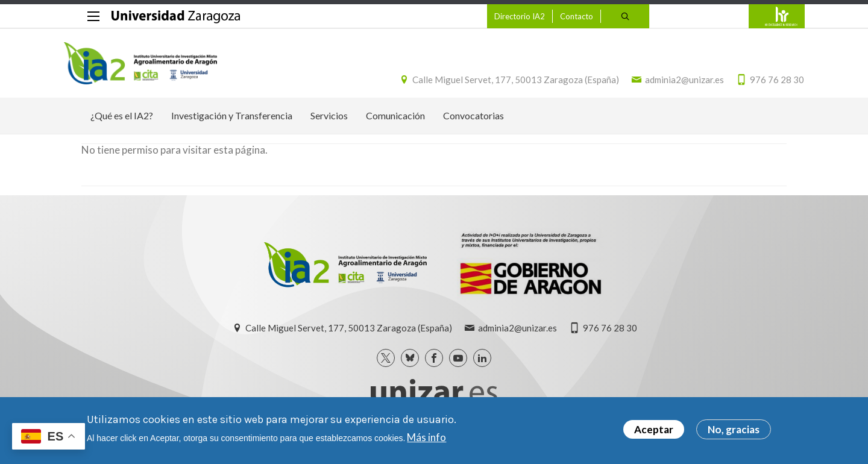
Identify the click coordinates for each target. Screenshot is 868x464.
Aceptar (654, 429)
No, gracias (734, 429)
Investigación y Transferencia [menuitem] (232, 122)
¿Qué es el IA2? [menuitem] (122, 122)
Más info (426, 437)
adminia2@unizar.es (667, 83)
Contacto (558, 16)
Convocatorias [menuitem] (473, 122)
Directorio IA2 (502, 16)
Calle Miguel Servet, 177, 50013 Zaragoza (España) (498, 83)
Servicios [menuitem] (329, 122)
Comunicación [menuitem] (395, 122)
